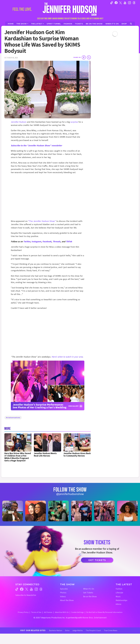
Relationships (122, 600)
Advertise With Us (62, 612)
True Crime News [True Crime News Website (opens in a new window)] (111, 631)
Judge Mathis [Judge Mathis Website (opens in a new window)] (78, 631)
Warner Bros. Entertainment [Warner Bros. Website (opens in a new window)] (94, 618)
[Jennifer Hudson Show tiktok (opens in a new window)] (112, 3)
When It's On (89, 589)
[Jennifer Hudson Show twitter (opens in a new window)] (121, 3)
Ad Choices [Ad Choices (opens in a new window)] (48, 612)
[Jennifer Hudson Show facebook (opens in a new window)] (116, 3)
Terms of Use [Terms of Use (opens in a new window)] (36, 612)
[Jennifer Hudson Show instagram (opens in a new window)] (129, 3)
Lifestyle (119, 593)
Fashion (119, 589)
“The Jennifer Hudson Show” (42, 221)
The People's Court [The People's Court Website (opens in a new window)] (93, 631)
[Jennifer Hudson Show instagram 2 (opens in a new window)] (36, 511)
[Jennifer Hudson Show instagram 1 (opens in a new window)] (13, 511)
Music (118, 597)
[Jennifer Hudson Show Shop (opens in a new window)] (124, 24)
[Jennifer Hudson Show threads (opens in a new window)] (41, 589)
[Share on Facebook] (84, 57)
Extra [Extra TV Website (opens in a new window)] (67, 631)
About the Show (67, 600)
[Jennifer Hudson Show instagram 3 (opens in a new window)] (58, 511)
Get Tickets (97, 560)
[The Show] (22, 24)
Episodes (64, 589)
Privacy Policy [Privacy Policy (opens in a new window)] (23, 612)
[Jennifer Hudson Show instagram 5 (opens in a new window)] (104, 511)
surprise (74, 122)
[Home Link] (70, 9)
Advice (118, 604)
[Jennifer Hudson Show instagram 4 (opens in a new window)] (81, 511)
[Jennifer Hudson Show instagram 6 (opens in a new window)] (127, 511)
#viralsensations (13, 418)
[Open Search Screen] (131, 24)
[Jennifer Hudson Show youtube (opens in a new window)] (125, 3)
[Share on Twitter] (89, 57)
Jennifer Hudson (19, 122)
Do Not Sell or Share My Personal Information (104, 612)
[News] (38, 24)
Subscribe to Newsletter (26, 595)
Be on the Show (90, 597)
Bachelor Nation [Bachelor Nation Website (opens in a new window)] (56, 631)
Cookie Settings (77, 612)
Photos (63, 593)
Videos (63, 597)
